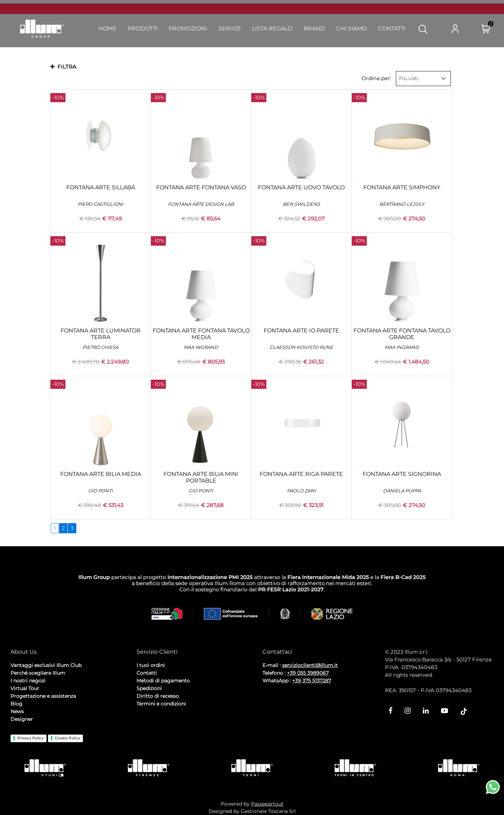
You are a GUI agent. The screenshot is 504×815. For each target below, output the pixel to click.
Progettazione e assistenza (43, 696)
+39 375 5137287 (312, 681)
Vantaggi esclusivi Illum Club (46, 665)
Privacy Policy (31, 738)
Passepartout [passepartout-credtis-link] (267, 804)
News (17, 711)
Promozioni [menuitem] (188, 29)
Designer (22, 719)
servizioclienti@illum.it (310, 665)
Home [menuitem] (107, 29)
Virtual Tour (25, 688)
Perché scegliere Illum (38, 673)
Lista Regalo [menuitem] (272, 29)
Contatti (147, 673)
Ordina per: (376, 78)
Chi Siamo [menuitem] (351, 29)
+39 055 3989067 (308, 673)
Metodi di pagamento (163, 681)
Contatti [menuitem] (392, 29)
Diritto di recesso (158, 696)
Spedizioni (149, 688)
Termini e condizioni (161, 704)
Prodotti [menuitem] (143, 29)
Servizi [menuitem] (230, 29)
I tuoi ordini (151, 665)
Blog (16, 704)
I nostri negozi (28, 681)
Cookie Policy (68, 738)
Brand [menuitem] (314, 29)
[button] (423, 29)
